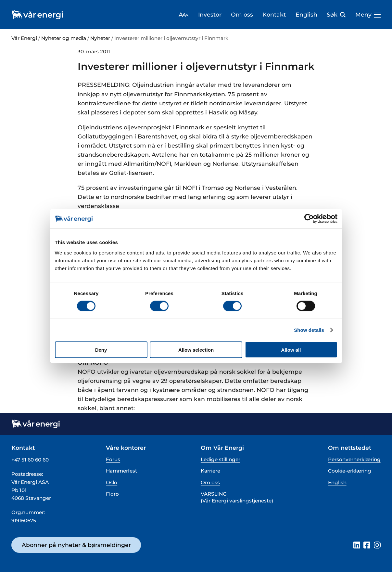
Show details (309, 330)
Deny (101, 350)
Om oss (242, 15)
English (306, 15)
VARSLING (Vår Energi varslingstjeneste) (237, 497)
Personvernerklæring (354, 459)
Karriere (210, 471)
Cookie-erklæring (350, 471)
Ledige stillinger (221, 459)
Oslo (112, 482)
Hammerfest (121, 471)
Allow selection (196, 350)
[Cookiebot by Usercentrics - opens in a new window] (309, 219)
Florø (112, 494)
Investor (210, 15)
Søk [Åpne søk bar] (336, 15)
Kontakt (274, 15)
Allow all (291, 350)
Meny (368, 15)
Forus (113, 459)
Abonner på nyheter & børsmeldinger (76, 545)
